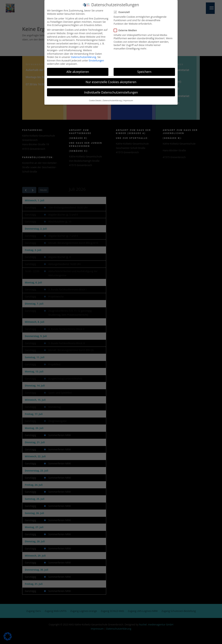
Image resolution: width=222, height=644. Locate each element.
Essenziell (123, 11)
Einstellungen (96, 60)
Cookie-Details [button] (95, 100)
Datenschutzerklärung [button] (112, 100)
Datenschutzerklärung (84, 56)
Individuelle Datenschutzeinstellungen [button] (111, 91)
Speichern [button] (144, 71)
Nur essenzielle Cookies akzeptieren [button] (111, 81)
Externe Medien (127, 29)
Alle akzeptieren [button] (78, 71)
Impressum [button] (128, 100)
